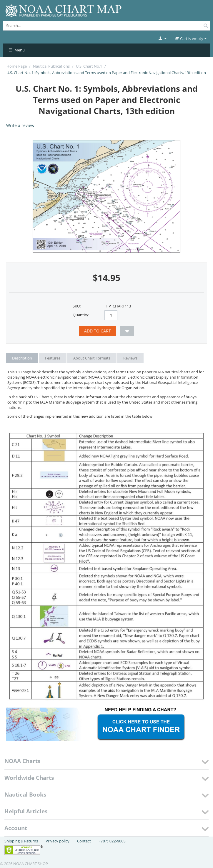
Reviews (130, 358)
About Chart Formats (92, 358)
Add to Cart (98, 331)
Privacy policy (58, 841)
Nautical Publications (51, 66)
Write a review (20, 125)
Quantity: (81, 315)
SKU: (77, 306)
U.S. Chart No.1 (89, 66)
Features (53, 358)
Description (22, 358)
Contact (84, 841)
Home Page (17, 66)
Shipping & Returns (21, 841)
